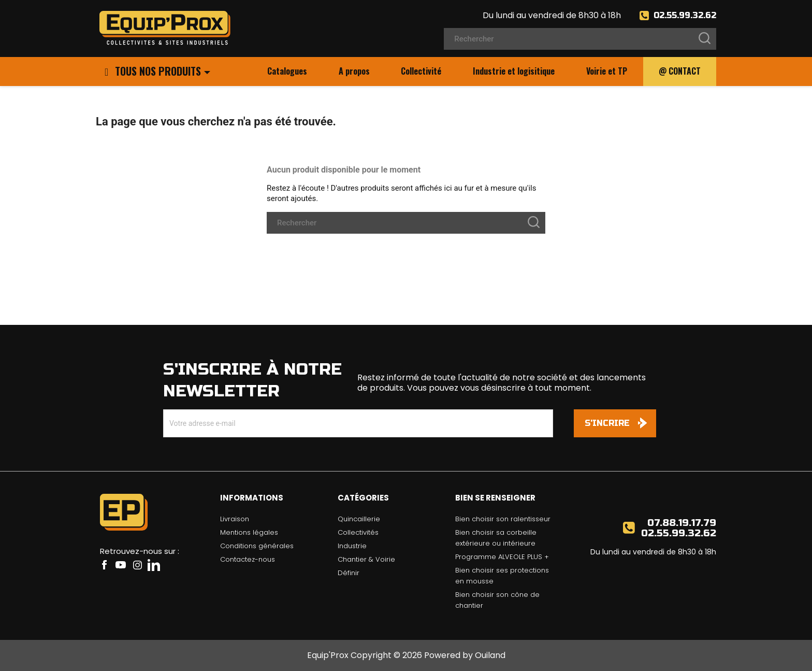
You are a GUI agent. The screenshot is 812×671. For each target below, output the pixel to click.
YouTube (121, 565)
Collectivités (358, 532)
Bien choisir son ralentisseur (503, 519)
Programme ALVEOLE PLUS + (502, 557)
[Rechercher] (580, 39)
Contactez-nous (248, 559)
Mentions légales (249, 532)
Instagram (137, 565)
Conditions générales (257, 546)
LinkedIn (154, 565)
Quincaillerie (359, 519)
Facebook (104, 565)
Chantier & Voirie (366, 559)
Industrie (352, 546)
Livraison (235, 519)
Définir (349, 573)
